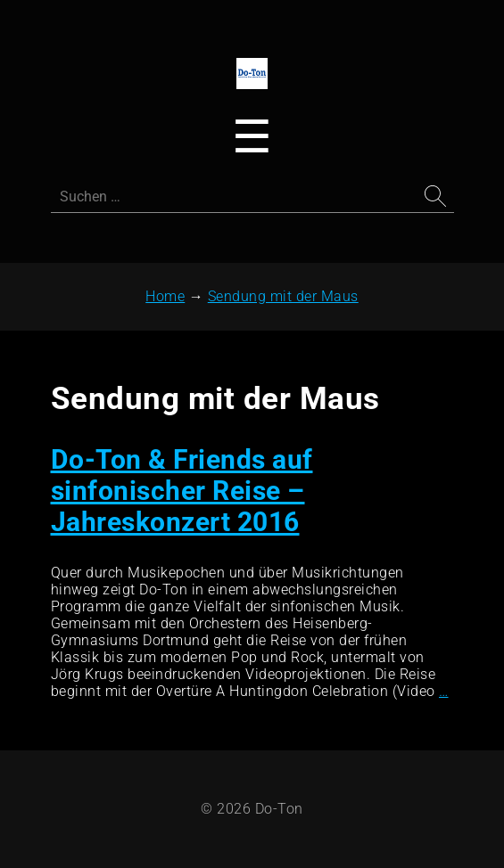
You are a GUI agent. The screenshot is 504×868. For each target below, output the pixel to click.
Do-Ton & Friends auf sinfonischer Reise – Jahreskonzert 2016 (182, 491)
